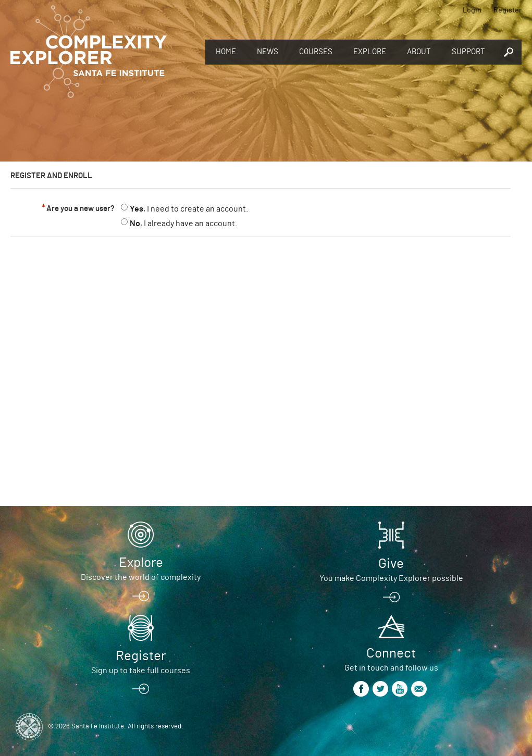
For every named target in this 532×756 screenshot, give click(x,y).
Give (391, 564)
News (268, 52)
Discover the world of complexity (141, 577)
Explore (370, 52)
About (419, 52)
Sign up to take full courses (141, 671)
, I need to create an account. (189, 209)
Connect (391, 653)
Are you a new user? (81, 209)
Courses (316, 52)
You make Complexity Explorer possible (391, 578)
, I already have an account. (183, 224)
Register (508, 10)
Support (468, 52)
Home (226, 52)
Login (472, 10)
